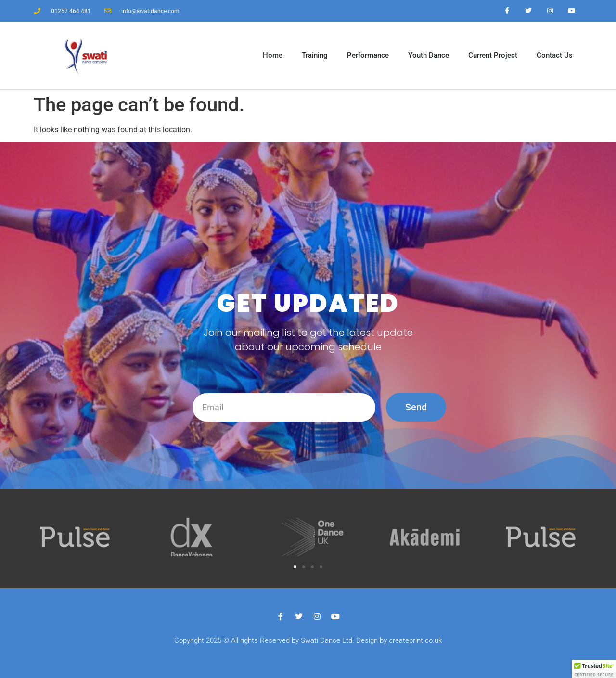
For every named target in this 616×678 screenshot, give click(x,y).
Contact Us (555, 55)
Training (315, 55)
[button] (295, 567)
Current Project (493, 55)
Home (273, 55)
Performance (368, 55)
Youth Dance (429, 55)
